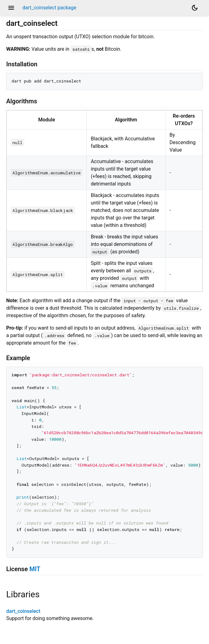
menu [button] (11, 8)
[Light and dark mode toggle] (195, 8)
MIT (35, 569)
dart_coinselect (23, 611)
